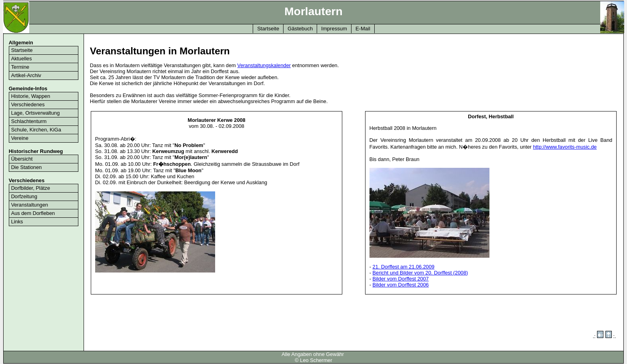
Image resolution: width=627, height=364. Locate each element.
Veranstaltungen (30, 205)
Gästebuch (300, 29)
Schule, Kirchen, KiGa (36, 130)
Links (17, 222)
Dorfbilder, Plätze (31, 188)
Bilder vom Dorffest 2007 (401, 279)
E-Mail (363, 29)
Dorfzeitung (24, 196)
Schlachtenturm (29, 121)
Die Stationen (27, 167)
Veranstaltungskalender (264, 65)
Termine (20, 67)
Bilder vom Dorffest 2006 (401, 285)
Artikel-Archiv (26, 75)
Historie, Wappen (31, 96)
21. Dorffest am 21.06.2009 (404, 267)
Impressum (334, 29)
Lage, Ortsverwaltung (36, 113)
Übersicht (22, 159)
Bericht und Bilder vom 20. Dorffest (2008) (420, 273)
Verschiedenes (28, 104)
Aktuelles (22, 59)
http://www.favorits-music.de (565, 147)
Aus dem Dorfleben (33, 213)
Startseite (268, 29)
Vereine (20, 138)
